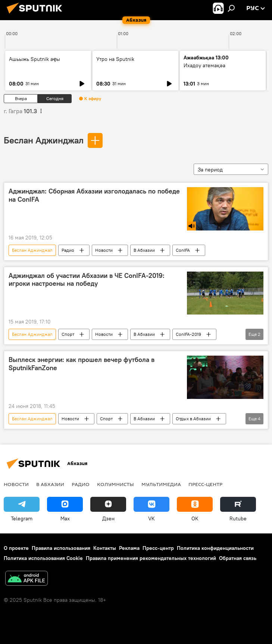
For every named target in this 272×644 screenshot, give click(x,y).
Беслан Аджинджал (44, 140)
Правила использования (61, 548)
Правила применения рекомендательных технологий (151, 558)
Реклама (129, 548)
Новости (104, 250)
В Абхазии (144, 250)
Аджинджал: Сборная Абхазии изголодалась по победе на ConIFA (94, 195)
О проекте (16, 548)
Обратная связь (238, 558)
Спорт (68, 334)
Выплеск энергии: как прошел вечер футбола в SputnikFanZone (82, 364)
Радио (68, 250)
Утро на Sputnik (115, 59)
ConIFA (183, 250)
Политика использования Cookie (43, 558)
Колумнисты (115, 484)
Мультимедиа (161, 484)
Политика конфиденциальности (215, 548)
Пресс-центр (205, 484)
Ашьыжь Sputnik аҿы (35, 59)
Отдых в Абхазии (193, 419)
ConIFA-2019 (188, 334)
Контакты (105, 548)
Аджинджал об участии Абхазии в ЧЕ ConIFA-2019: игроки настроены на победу (87, 280)
